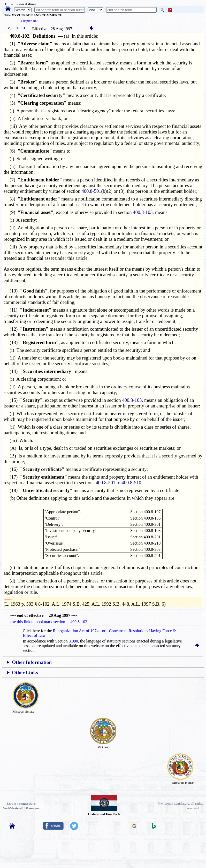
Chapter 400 (29, 21)
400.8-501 (91, 191)
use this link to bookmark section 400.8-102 (49, 622)
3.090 (73, 641)
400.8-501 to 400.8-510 (118, 483)
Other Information (32, 662)
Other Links (25, 673)
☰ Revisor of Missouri (23, 4)
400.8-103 (143, 212)
